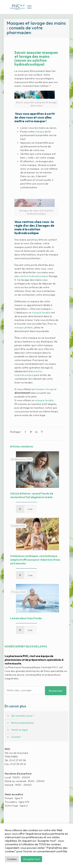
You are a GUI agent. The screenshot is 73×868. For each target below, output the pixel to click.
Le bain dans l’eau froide (26, 618)
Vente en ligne (19, 730)
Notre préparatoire (22, 723)
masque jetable (24, 327)
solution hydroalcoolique (34, 276)
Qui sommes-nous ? (23, 716)
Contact (16, 737)
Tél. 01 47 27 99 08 (15, 760)
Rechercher (56, 691)
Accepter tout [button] (31, 859)
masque (40, 131)
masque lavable (41, 312)
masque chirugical (46, 389)
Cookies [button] (12, 859)
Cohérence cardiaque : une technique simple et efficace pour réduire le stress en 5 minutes (35, 560)
